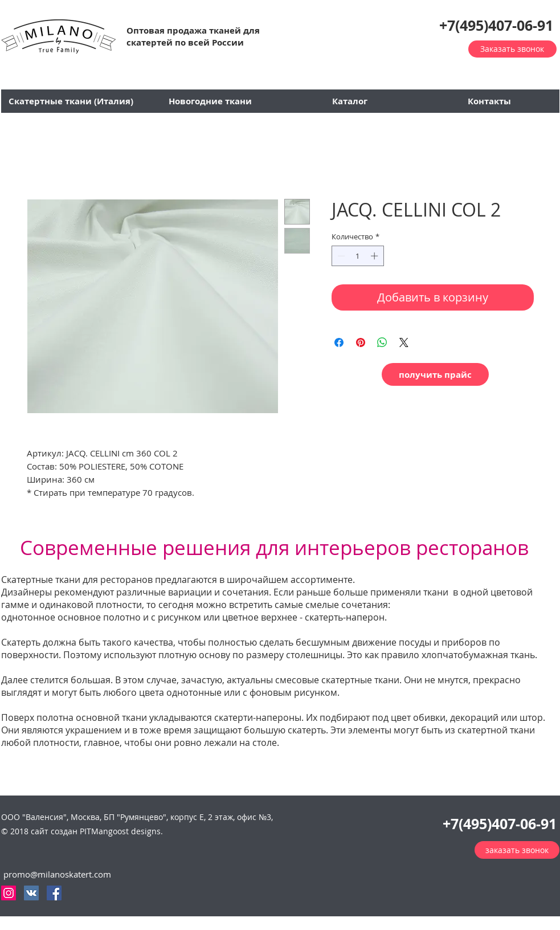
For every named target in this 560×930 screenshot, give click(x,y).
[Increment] (375, 256)
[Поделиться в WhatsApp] (382, 342)
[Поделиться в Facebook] (339, 342)
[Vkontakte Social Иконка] (31, 893)
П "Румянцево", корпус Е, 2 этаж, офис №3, (191, 817)
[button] (58, 36)
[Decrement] (340, 256)
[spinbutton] (357, 256)
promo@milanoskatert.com (57, 874)
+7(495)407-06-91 (496, 25)
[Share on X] (404, 342)
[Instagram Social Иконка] (9, 893)
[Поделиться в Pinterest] (361, 342)
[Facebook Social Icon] (54, 893)
